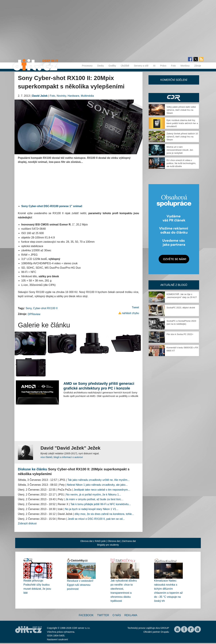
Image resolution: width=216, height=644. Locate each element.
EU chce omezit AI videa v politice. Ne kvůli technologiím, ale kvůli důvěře (181, 163)
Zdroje (198, 66)
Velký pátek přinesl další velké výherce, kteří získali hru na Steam (181, 110)
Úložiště (125, 66)
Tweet (135, 307)
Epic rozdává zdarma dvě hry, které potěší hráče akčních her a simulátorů (182, 123)
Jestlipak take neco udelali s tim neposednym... (102, 490)
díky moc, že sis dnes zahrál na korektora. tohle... (104, 514)
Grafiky (112, 66)
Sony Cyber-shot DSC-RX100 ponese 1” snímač (52, 206)
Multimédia (87, 96)
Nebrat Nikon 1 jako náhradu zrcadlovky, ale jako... (97, 485)
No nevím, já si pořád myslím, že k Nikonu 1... (94, 495)
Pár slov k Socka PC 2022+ (180, 334)
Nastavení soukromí (57, 639)
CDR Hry (174, 98)
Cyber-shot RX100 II (45, 308)
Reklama (131, 615)
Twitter (103, 615)
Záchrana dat (129, 541)
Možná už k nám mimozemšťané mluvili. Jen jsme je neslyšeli (180, 150)
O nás (117, 615)
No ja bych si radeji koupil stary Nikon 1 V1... (92, 509)
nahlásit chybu (130, 313)
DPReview (34, 314)
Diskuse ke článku (32, 469)
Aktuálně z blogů (174, 285)
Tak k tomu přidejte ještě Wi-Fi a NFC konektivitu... (101, 504)
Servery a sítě (141, 66)
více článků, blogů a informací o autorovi (62, 457)
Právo (163, 66)
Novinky (61, 96)
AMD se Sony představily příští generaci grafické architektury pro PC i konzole (99, 386)
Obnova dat (114, 541)
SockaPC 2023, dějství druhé (181, 308)
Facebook (86, 615)
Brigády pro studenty (108, 545)
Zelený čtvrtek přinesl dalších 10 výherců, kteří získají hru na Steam (182, 137)
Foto (173, 66)
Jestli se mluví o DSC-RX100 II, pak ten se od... (96, 519)
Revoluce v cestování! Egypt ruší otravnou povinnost (80, 585)
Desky (100, 66)
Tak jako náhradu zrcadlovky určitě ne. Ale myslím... (98, 480)
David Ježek (40, 96)
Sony (29, 308)
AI (154, 66)
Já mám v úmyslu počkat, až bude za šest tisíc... (94, 499)
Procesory (87, 66)
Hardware (73, 96)
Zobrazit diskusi (27, 523)
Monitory (185, 66)
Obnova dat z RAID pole (93, 541)
